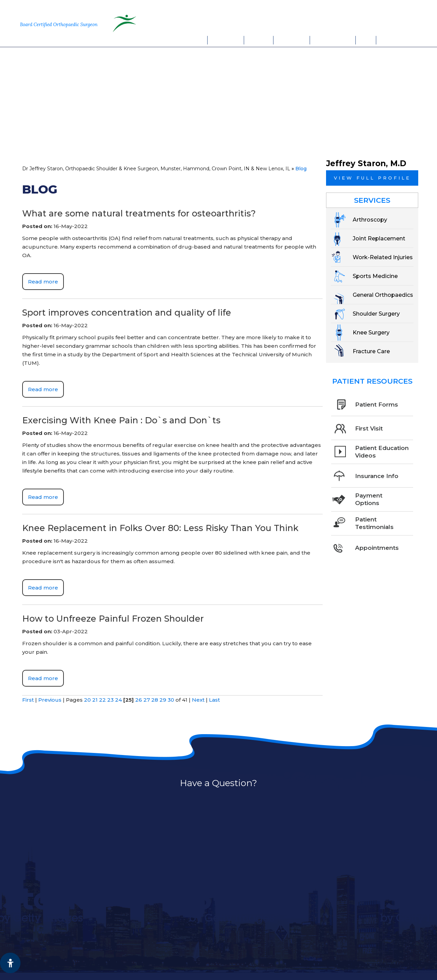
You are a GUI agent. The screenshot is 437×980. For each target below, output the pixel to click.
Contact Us (394, 40)
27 (147, 700)
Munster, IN (340, 9)
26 (139, 700)
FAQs (366, 40)
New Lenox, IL (389, 9)
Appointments (333, 40)
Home (199, 40)
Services (259, 40)
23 (110, 700)
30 (171, 700)
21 (95, 700)
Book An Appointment (358, 23)
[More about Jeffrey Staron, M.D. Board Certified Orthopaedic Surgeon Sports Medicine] (62, 23)
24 (118, 700)
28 (155, 700)
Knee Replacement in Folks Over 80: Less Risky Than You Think (160, 528)
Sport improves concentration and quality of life (127, 313)
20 (87, 700)
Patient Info (292, 40)
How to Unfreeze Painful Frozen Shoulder (113, 619)
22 (102, 700)
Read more (43, 282)
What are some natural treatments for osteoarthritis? (139, 213)
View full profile (372, 178)
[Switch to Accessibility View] (10, 963)
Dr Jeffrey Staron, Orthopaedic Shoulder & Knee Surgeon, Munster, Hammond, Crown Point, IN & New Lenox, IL (156, 169)
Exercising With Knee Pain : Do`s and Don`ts (121, 420)
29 (163, 700)
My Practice (226, 40)
